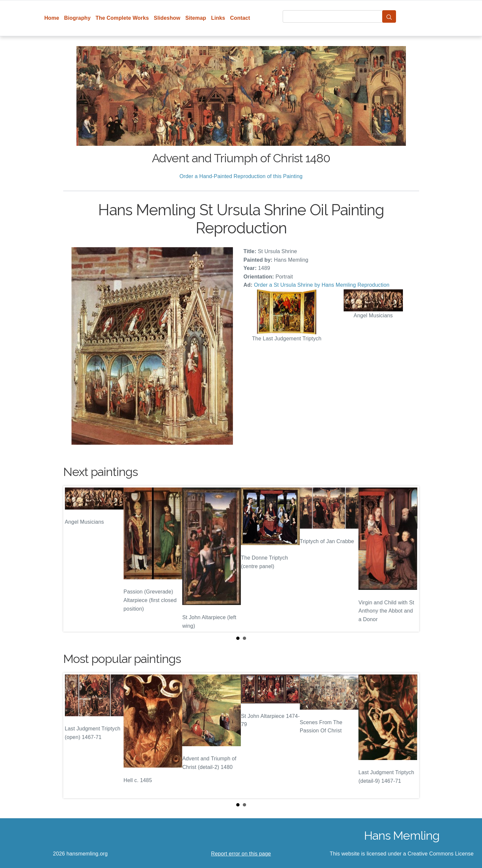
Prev (73, 559)
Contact (240, 18)
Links (218, 18)
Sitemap (196, 18)
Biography (78, 18)
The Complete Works (122, 18)
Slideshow (167, 18)
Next (409, 559)
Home (52, 18)
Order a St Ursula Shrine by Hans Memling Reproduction (322, 285)
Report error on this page (241, 854)
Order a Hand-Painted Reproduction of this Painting (241, 176)
